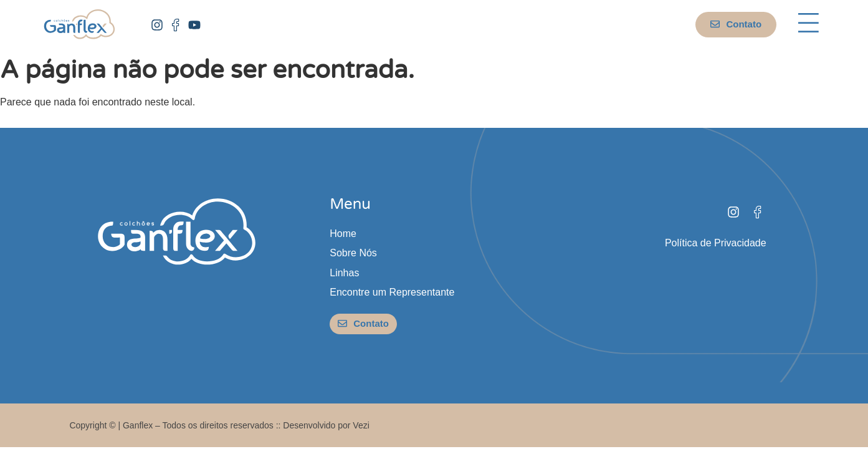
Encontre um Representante (392, 292)
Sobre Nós (353, 253)
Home (343, 234)
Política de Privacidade (716, 243)
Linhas (344, 273)
